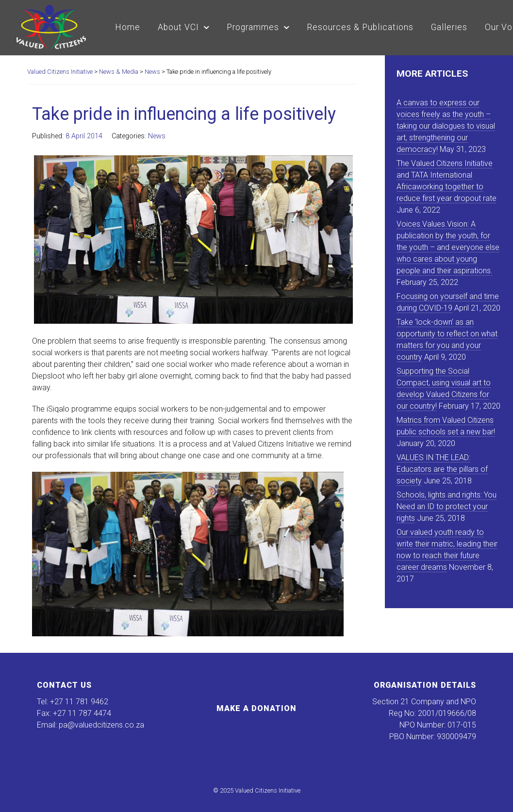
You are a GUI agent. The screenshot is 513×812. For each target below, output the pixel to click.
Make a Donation (256, 708)
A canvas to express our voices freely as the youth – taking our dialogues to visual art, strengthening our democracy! (446, 126)
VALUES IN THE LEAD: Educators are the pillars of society (442, 469)
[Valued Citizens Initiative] (51, 26)
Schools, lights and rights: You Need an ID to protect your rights (447, 506)
